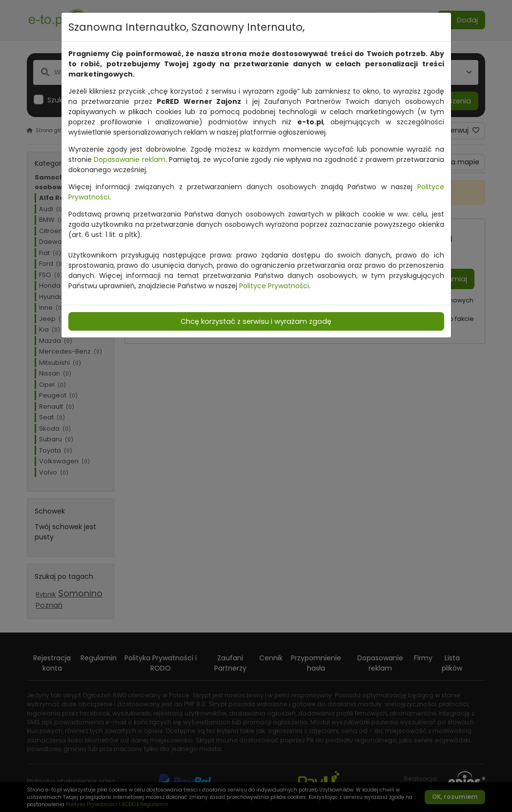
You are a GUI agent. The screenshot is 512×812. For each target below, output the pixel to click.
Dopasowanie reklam (130, 159)
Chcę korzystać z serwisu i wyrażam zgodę (256, 321)
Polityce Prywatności (274, 286)
